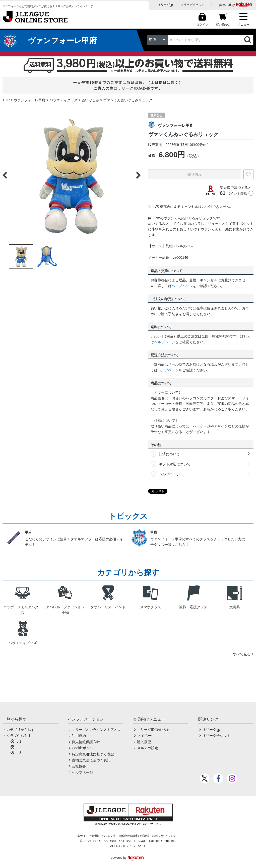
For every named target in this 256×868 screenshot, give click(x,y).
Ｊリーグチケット (193, 5)
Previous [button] (5, 175)
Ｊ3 (19, 753)
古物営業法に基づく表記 (91, 760)
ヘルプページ (182, 286)
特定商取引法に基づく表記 (93, 754)
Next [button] (138, 175)
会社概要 (79, 766)
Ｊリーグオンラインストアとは (96, 730)
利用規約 (79, 736)
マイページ (146, 736)
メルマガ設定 (148, 748)
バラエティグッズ (63, 100)
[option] (72, 175)
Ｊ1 (19, 741)
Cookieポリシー (84, 748)
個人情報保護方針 (86, 742)
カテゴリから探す (21, 730)
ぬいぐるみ (90, 100)
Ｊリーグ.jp (165, 5)
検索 (248, 40)
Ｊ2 (19, 747)
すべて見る (242, 654)
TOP (6, 100)
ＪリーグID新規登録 (153, 730)
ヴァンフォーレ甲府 (30, 100)
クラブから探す (19, 736)
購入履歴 (144, 742)
